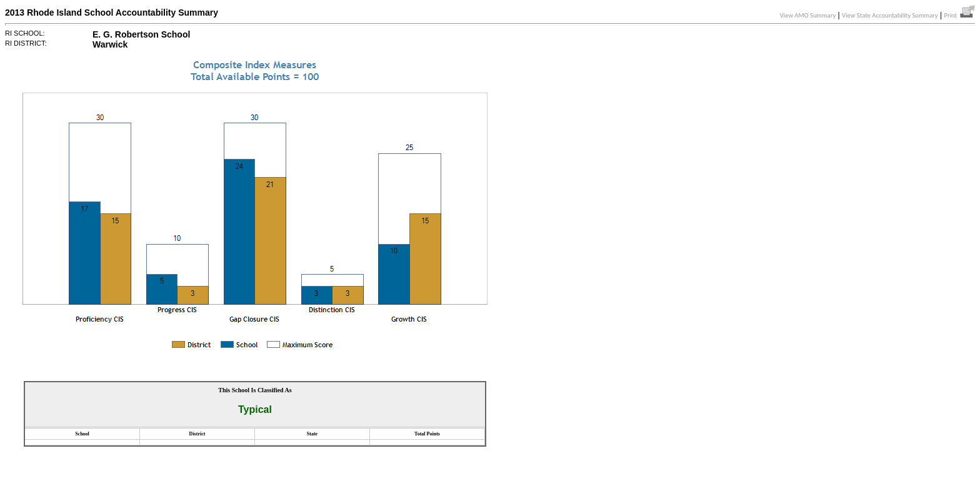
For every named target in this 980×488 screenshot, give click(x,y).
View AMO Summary (808, 15)
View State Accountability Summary (890, 15)
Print (959, 15)
